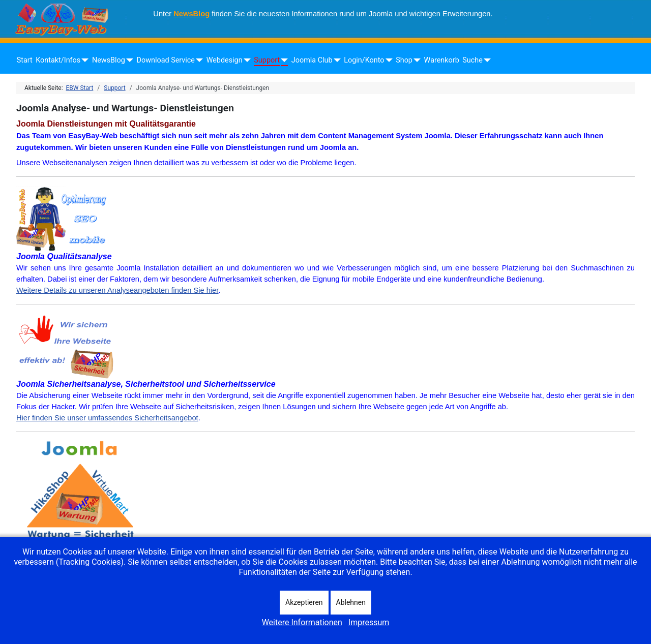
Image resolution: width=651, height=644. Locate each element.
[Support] (283, 60)
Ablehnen (351, 602)
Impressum (369, 622)
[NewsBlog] (128, 60)
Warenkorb (442, 60)
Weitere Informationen (302, 622)
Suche (472, 60)
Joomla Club (312, 60)
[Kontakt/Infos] (83, 60)
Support (267, 60)
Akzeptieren (304, 602)
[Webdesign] (245, 60)
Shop (404, 60)
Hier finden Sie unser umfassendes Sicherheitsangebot (107, 418)
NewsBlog (191, 14)
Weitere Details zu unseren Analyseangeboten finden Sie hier (117, 290)
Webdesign (225, 60)
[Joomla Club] (335, 60)
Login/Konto (364, 60)
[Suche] (485, 60)
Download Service (166, 60)
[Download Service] (198, 60)
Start (25, 60)
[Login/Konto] (387, 60)
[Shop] (415, 60)
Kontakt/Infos (58, 60)
